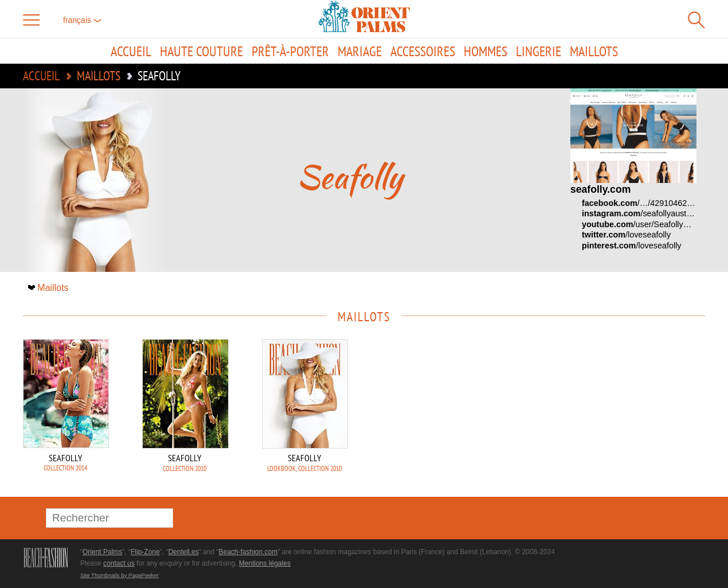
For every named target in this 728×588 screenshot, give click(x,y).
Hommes (486, 51)
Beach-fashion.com (248, 552)
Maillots (594, 51)
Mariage (360, 51)
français (82, 20)
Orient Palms (102, 552)
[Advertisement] (625, 416)
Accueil (131, 51)
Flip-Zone (145, 552)
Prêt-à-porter (290, 51)
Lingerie (539, 51)
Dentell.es (183, 552)
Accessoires (423, 51)
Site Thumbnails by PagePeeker (120, 575)
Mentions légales (265, 563)
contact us (119, 563)
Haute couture (201, 51)
